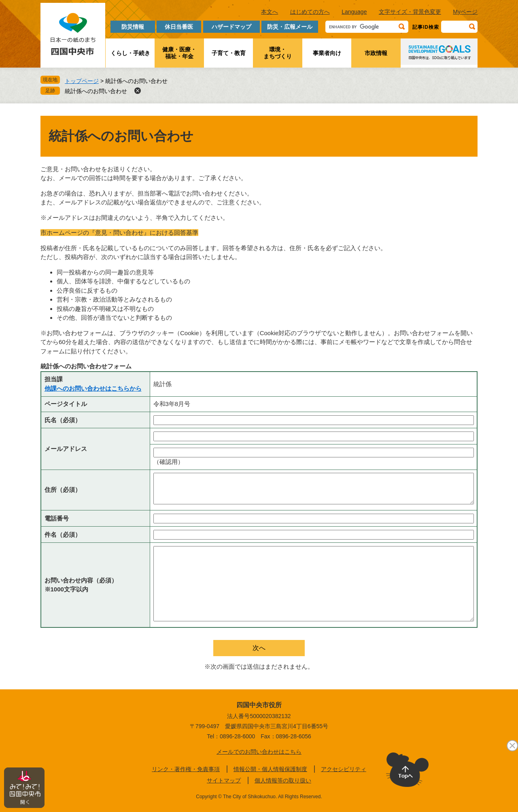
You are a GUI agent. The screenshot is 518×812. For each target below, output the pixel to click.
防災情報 (133, 27)
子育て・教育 (229, 53)
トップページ (82, 81)
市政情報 (376, 53)
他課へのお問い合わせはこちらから (93, 388)
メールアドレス (66, 449)
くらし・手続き (130, 53)
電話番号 (57, 518)
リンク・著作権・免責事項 (186, 769)
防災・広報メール (290, 27)
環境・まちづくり (278, 53)
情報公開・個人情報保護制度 (270, 769)
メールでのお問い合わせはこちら (259, 752)
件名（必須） (63, 535)
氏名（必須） (63, 420)
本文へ (270, 12)
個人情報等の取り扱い (283, 780)
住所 (63, 490)
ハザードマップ (231, 27)
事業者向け (327, 53)
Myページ (465, 12)
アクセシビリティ (344, 769)
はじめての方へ (310, 12)
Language (354, 12)
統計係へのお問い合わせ (96, 91)
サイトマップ (224, 780)
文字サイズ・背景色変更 (410, 12)
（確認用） (169, 462)
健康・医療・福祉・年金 (179, 53)
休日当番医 (179, 27)
